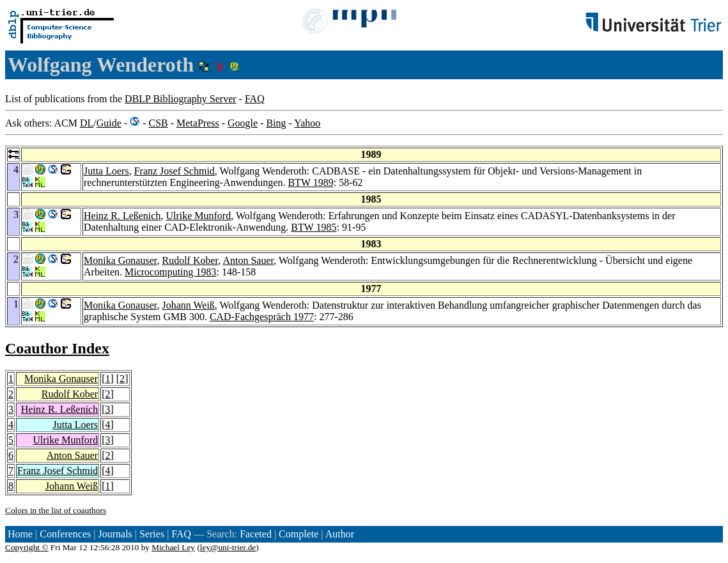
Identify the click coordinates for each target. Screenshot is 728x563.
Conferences (65, 534)
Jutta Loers (106, 171)
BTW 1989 (310, 182)
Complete (298, 534)
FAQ (255, 99)
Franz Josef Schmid (174, 171)
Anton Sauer (248, 260)
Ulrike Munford (198, 216)
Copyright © (27, 547)
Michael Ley (173, 547)
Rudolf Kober (190, 260)
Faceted (256, 534)
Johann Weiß (188, 305)
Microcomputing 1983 (171, 272)
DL (87, 123)
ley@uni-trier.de (228, 547)
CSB (158, 123)
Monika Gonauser (120, 260)
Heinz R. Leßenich (122, 216)
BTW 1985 (314, 227)
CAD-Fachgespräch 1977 (262, 317)
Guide (109, 123)
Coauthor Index (57, 348)
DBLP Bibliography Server (181, 99)
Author (340, 534)
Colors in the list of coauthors (56, 510)
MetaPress (198, 123)
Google (243, 123)
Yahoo (307, 123)
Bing (276, 123)
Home (20, 534)
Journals (115, 534)
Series (152, 534)
